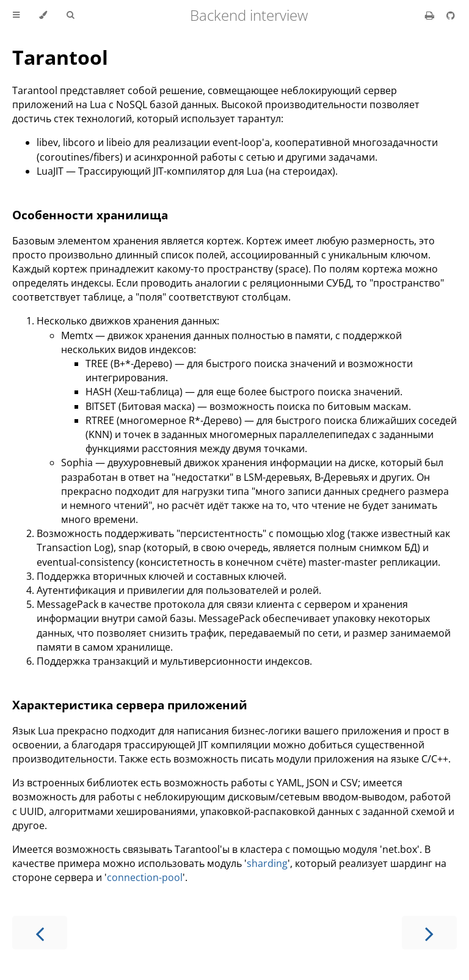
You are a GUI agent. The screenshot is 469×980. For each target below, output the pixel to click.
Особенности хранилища (90, 215)
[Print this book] (431, 15)
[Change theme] (43, 15)
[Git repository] (451, 15)
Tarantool (60, 57)
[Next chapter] (429, 933)
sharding (267, 863)
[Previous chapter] (40, 933)
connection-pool (145, 877)
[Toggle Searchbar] (70, 15)
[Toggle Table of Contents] (16, 15)
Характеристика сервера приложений (130, 705)
